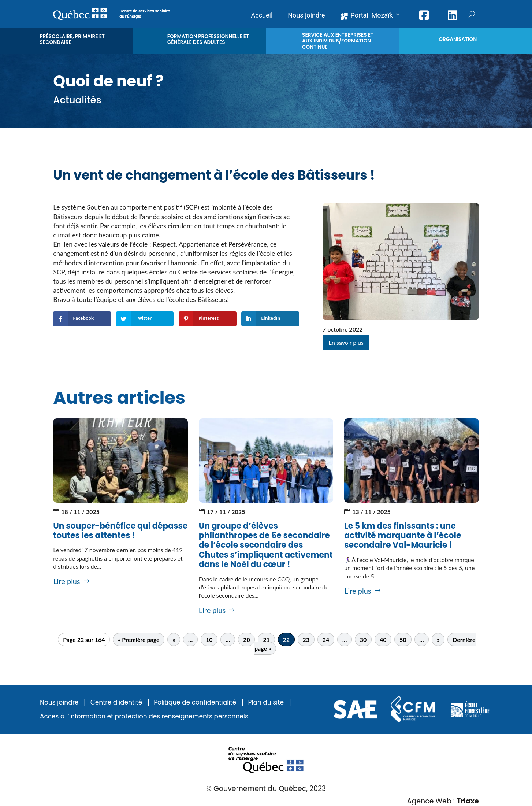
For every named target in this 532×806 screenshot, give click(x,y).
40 (383, 639)
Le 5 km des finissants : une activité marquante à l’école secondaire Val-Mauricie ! (403, 536)
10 (209, 639)
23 (306, 639)
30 (363, 639)
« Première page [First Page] (139, 639)
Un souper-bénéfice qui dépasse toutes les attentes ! (120, 531)
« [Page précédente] (174, 639)
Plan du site (266, 703)
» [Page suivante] (438, 639)
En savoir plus (346, 342)
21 (266, 639)
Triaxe (468, 801)
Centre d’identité (116, 703)
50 (403, 639)
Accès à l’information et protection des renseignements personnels (144, 716)
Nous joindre (59, 703)
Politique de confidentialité (195, 703)
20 (247, 639)
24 (326, 639)
